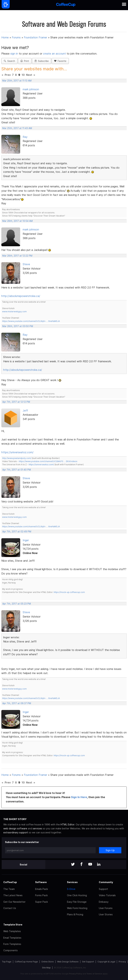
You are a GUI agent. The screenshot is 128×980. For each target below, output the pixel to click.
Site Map (46, 968)
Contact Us (10, 908)
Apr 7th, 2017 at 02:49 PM (17, 532)
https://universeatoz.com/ (17, 452)
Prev (8, 75)
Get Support (88, 962)
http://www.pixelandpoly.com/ (17, 458)
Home (5, 37)
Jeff (25, 411)
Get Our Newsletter (14, 902)
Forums (16, 37)
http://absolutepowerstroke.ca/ (21, 296)
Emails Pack (41, 889)
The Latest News (13, 895)
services (37, 828)
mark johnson (31, 89)
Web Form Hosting (77, 908)
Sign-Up (110, 850)
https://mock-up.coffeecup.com (69, 592)
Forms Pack (41, 895)
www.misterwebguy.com (14, 312)
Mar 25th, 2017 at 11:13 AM (17, 81)
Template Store (13, 925)
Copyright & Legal (106, 962)
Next (29, 75)
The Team (9, 889)
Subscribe (42, 61)
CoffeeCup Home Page (26, 962)
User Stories (106, 914)
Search (9, 61)
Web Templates (12, 931)
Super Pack (41, 902)
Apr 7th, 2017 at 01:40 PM (17, 470)
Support (103, 889)
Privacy (122, 962)
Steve (26, 264)
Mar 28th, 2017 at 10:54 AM (17, 221)
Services (72, 882)
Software (41, 882)
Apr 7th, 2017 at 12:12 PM (16, 402)
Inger (26, 540)
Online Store (47, 962)
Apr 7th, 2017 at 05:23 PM (17, 604)
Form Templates (12, 944)
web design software (15, 828)
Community (106, 882)
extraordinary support (16, 832)
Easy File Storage (77, 902)
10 (23, 75)
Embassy (104, 902)
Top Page (7, 962)
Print (25, 61)
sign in (15, 54)
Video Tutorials (107, 895)
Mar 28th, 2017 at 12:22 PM (17, 256)
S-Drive (71, 889)
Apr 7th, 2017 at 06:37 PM (17, 703)
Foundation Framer (35, 37)
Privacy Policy (76, 974)
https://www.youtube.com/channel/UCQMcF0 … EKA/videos (48, 461)
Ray (25, 137)
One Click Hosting (77, 895)
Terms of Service (94, 974)
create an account (54, 54)
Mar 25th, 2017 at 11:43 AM (17, 128)
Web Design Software (68, 962)
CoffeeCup (10, 882)
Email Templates (12, 938)
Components (10, 950)
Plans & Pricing (75, 914)
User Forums (106, 908)
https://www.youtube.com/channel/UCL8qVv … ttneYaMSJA (31, 321)
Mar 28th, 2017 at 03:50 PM (18, 326)
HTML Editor (67, 824)
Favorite (60, 61)
